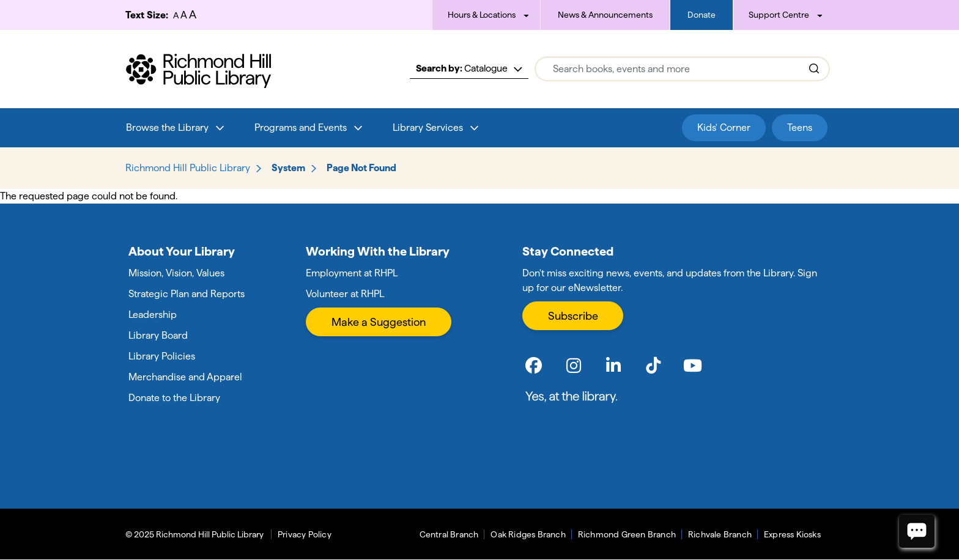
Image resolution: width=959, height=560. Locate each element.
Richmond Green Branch (627, 534)
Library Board (158, 335)
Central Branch (449, 534)
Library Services (428, 127)
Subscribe (573, 316)
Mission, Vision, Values (176, 273)
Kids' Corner (724, 127)
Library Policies (162, 356)
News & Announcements (605, 15)
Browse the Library (167, 127)
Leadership (153, 315)
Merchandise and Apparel (185, 377)
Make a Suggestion (379, 322)
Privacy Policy (305, 534)
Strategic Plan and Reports (187, 294)
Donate (702, 15)
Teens (800, 127)
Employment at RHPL (352, 273)
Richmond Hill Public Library (188, 168)
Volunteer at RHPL (345, 294)
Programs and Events (301, 127)
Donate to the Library (174, 398)
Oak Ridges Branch (528, 534)
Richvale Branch (720, 534)
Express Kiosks (792, 534)
